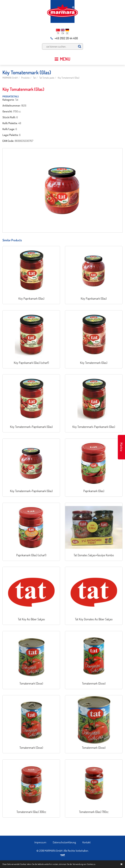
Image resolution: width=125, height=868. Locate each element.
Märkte (121, 447)
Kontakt (87, 842)
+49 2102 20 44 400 (64, 38)
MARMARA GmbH (10, 78)
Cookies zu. (91, 864)
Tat (34, 78)
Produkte (25, 78)
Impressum (40, 842)
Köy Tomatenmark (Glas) (69, 78)
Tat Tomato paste (47, 78)
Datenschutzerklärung (64, 842)
